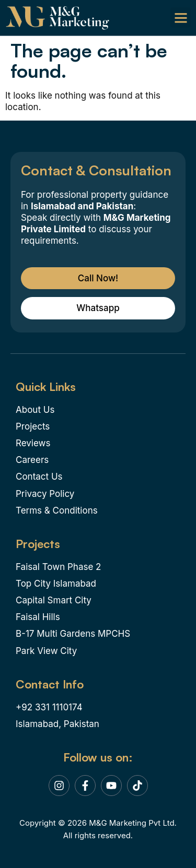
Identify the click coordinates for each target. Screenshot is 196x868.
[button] (181, 17)
